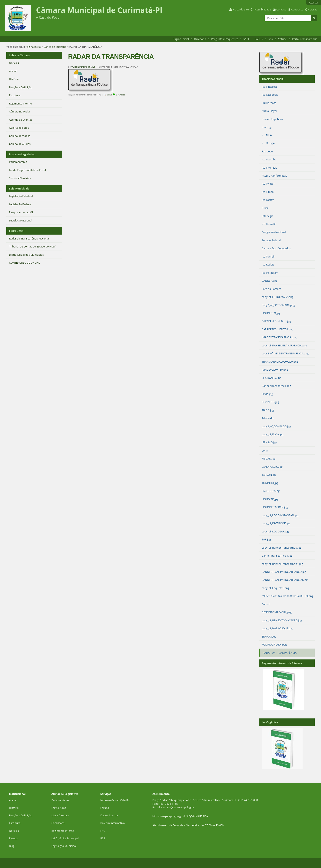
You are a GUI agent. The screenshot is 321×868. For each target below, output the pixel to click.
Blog (12, 846)
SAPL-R (259, 39)
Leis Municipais (19, 188)
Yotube (283, 39)
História (14, 808)
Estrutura (15, 823)
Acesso (13, 800)
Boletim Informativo (112, 823)
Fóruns (105, 808)
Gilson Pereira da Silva (84, 67)
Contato (281, 9)
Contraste (297, 9)
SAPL (246, 39)
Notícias (14, 831)
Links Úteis (16, 231)
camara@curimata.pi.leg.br (178, 807)
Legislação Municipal (64, 846)
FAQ (103, 831)
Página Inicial (181, 39)
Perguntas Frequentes (225, 39)
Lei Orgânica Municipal (65, 838)
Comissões (58, 823)
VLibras (313, 9)
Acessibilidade (262, 9)
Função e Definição (21, 815)
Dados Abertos (109, 815)
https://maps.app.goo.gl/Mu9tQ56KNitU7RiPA (180, 816)
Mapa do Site (241, 9)
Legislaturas (59, 808)
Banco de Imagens (55, 47)
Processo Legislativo (22, 154)
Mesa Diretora (60, 815)
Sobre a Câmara (19, 55)
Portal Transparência (305, 39)
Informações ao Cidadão (115, 800)
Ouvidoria (200, 39)
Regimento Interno (63, 831)
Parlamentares (60, 800)
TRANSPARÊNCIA (272, 79)
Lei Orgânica (270, 722)
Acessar (314, 2)
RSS (271, 39)
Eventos (14, 838)
